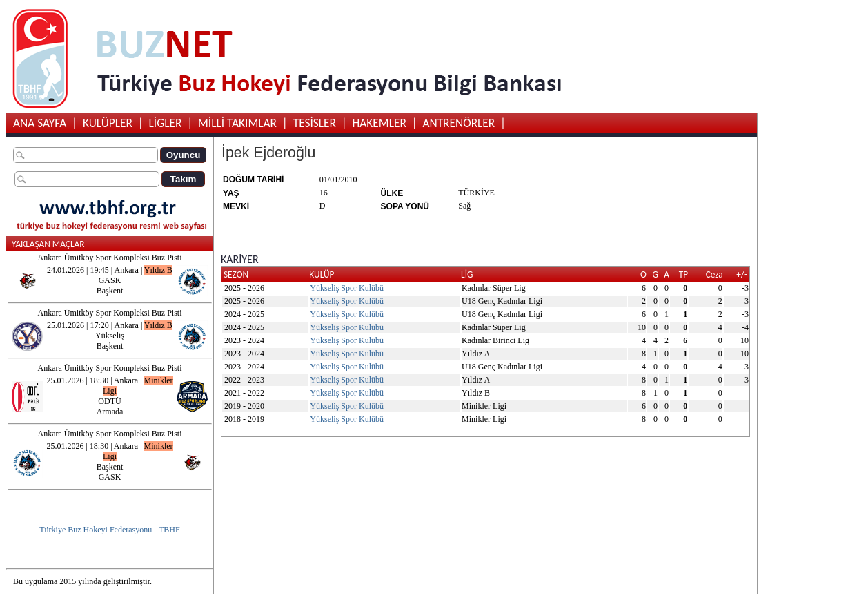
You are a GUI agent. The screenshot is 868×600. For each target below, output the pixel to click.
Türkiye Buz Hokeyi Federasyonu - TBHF (109, 530)
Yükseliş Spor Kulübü (347, 288)
